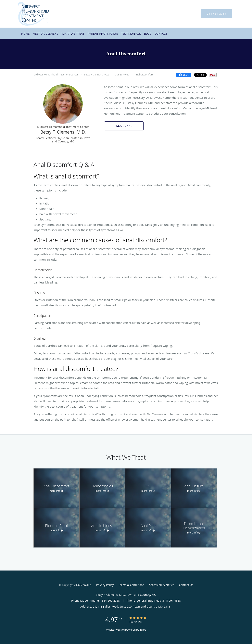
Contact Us (186, 585)
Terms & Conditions (131, 585)
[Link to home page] (27, 14)
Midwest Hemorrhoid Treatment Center (56, 74)
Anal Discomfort (144, 74)
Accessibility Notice (162, 585)
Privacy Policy (105, 585)
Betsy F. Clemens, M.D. (96, 74)
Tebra (143, 630)
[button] (124, 126)
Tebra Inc (85, 585)
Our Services (122, 74)
